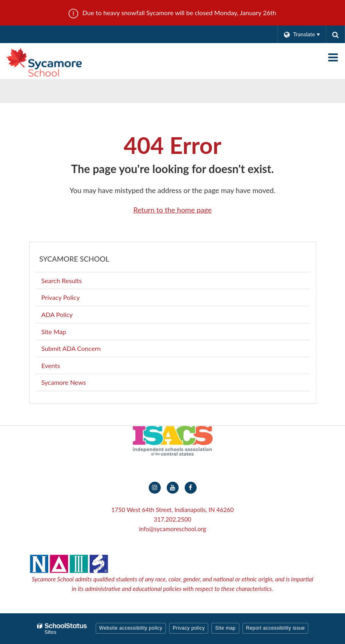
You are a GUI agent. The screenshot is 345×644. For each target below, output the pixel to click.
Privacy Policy (61, 297)
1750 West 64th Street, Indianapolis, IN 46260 (172, 510)
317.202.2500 (172, 519)
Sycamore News (64, 382)
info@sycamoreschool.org (172, 529)
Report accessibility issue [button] (276, 628)
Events (51, 365)
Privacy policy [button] (189, 628)
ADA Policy (57, 314)
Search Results (62, 281)
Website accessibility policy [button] (131, 628)
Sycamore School (74, 259)
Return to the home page (172, 210)
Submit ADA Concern (71, 348)
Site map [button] (225, 628)
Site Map (54, 332)
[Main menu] (333, 57)
